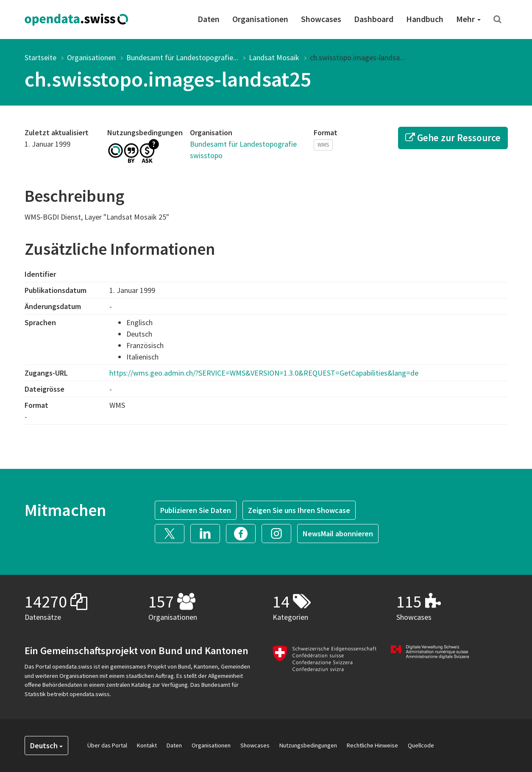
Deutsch (46, 746)
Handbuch (425, 19)
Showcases (321, 19)
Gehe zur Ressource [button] (453, 138)
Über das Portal (107, 745)
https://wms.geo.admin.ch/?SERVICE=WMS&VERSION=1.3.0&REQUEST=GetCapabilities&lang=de (264, 373)
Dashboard (374, 19)
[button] (173, 532)
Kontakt (147, 745)
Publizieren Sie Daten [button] (196, 510)
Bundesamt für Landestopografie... (182, 57)
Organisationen (260, 19)
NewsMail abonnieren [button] (338, 534)
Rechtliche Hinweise (372, 745)
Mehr (468, 19)
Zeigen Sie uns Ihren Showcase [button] (299, 510)
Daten (209, 19)
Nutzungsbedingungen (308, 745)
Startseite (40, 57)
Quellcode (421, 745)
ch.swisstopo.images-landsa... (357, 57)
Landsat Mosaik (274, 57)
